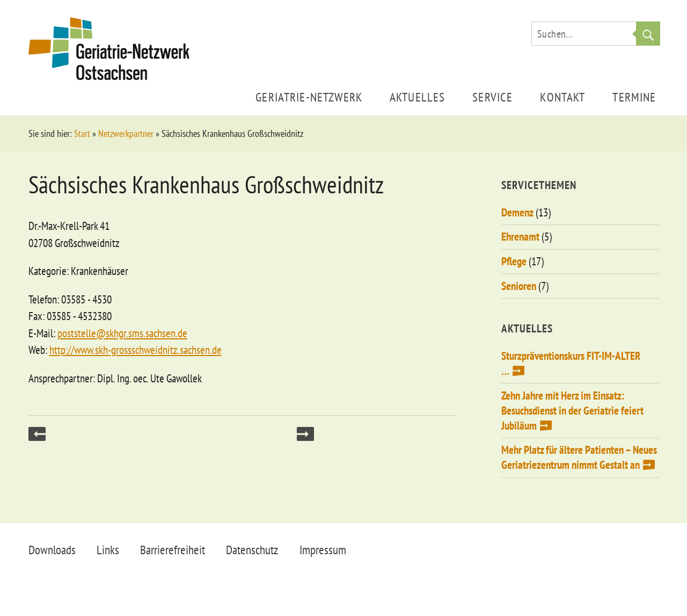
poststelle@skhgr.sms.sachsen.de (122, 333)
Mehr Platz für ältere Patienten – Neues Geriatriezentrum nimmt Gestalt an (579, 457)
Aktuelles (417, 97)
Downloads (52, 550)
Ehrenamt (520, 237)
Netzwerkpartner (126, 133)
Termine (634, 97)
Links (108, 550)
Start (82, 133)
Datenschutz (252, 550)
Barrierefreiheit (173, 550)
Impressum (323, 550)
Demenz (517, 212)
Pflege (514, 261)
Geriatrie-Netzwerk (309, 97)
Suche (648, 34)
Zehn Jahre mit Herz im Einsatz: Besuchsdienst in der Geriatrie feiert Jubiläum (572, 411)
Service (492, 97)
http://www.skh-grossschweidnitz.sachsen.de (136, 350)
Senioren (519, 286)
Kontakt (562, 97)
